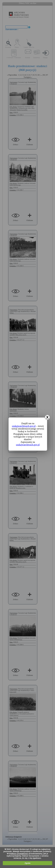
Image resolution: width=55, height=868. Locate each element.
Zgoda (27, 863)
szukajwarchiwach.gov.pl (24, 426)
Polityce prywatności (19, 854)
